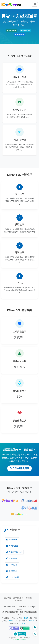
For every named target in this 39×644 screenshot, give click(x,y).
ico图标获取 (12, 558)
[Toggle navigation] (35, 4)
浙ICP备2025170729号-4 (12, 612)
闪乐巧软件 (12, 565)
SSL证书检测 (12, 577)
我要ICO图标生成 (14, 552)
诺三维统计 (12, 571)
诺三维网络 (12, 540)
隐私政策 (29, 598)
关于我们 (7, 598)
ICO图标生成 (12, 546)
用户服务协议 (18, 598)
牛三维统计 (6, 618)
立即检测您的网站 (20, 468)
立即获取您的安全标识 (20, 640)
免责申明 (18, 600)
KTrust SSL (25, 607)
